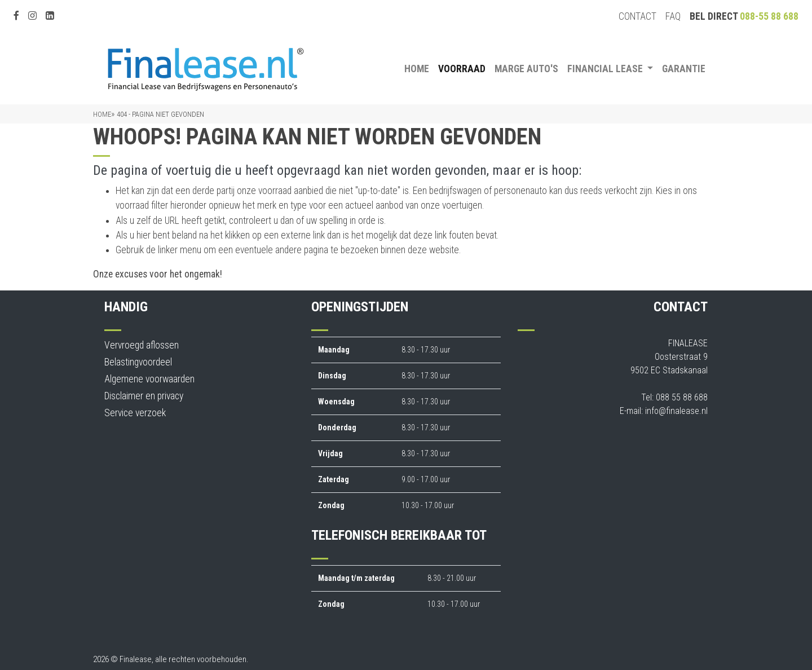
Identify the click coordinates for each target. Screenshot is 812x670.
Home (417, 69)
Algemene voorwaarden (149, 379)
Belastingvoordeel (138, 362)
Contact (637, 16)
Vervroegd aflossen (142, 345)
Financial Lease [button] (606, 69)
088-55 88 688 (769, 16)
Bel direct (744, 16)
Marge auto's (526, 69)
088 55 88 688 (682, 397)
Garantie (684, 69)
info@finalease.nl (676, 411)
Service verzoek (135, 413)
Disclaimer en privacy (144, 396)
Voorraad (462, 69)
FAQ (673, 16)
